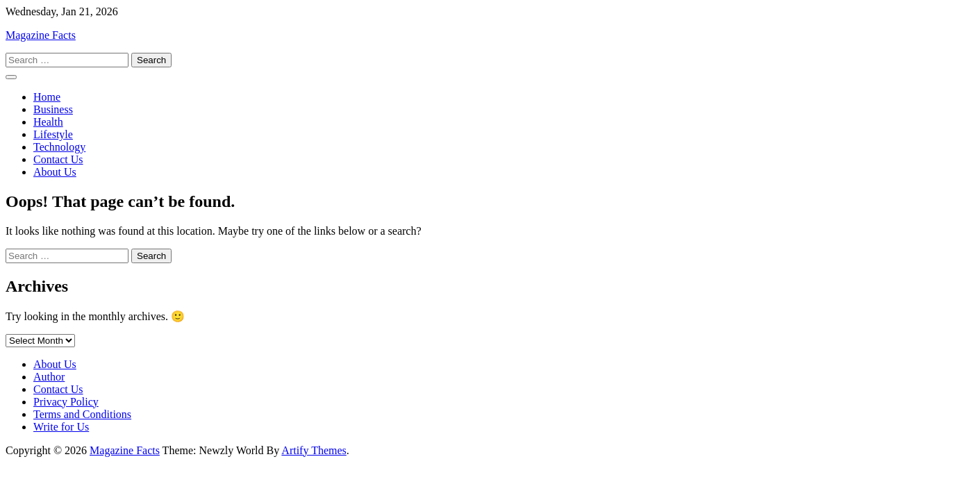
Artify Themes (314, 450)
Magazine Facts (41, 35)
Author (49, 377)
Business (53, 109)
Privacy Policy (66, 402)
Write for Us (61, 427)
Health (48, 122)
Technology (59, 147)
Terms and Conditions (82, 414)
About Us (55, 172)
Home (47, 97)
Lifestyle (53, 134)
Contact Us (58, 159)
